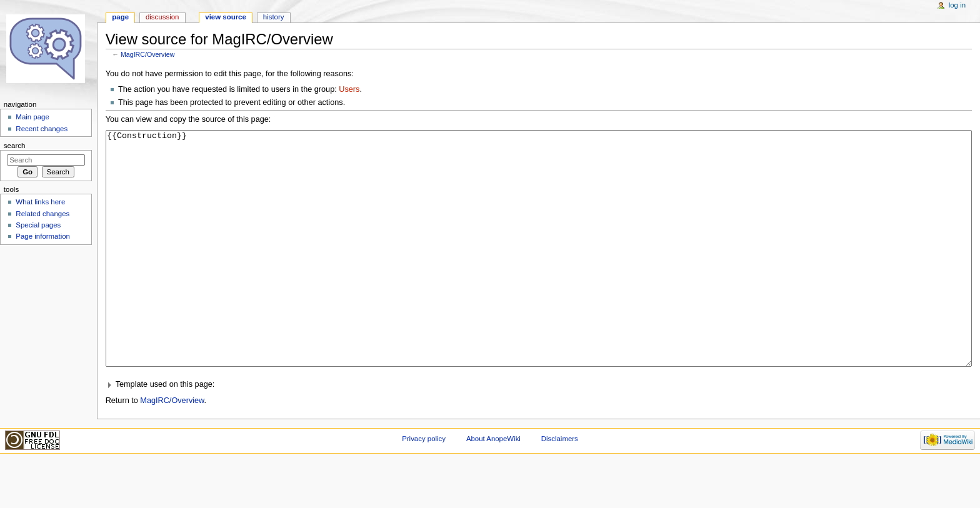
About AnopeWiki (493, 486)
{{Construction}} (539, 272)
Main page (32, 117)
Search (15, 146)
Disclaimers (560, 486)
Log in (957, 5)
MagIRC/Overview (147, 54)
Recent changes (42, 129)
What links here (40, 202)
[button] (539, 431)
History (274, 17)
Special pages (38, 225)
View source (226, 17)
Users (349, 89)
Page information (43, 236)
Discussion (162, 17)
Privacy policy (424, 486)
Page (120, 17)
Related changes (42, 214)
